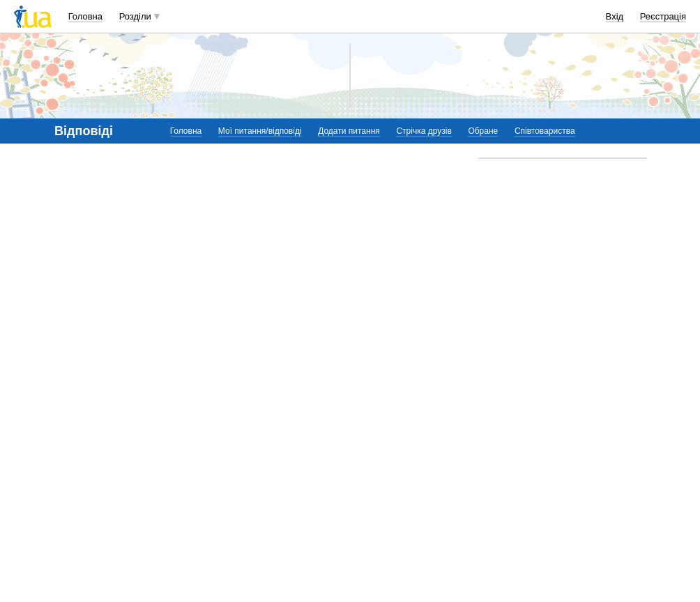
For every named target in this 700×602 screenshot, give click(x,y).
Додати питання (349, 131)
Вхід (615, 16)
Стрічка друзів (424, 131)
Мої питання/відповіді (260, 131)
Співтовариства (545, 131)
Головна (85, 16)
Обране (483, 131)
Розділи (135, 16)
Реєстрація (663, 16)
